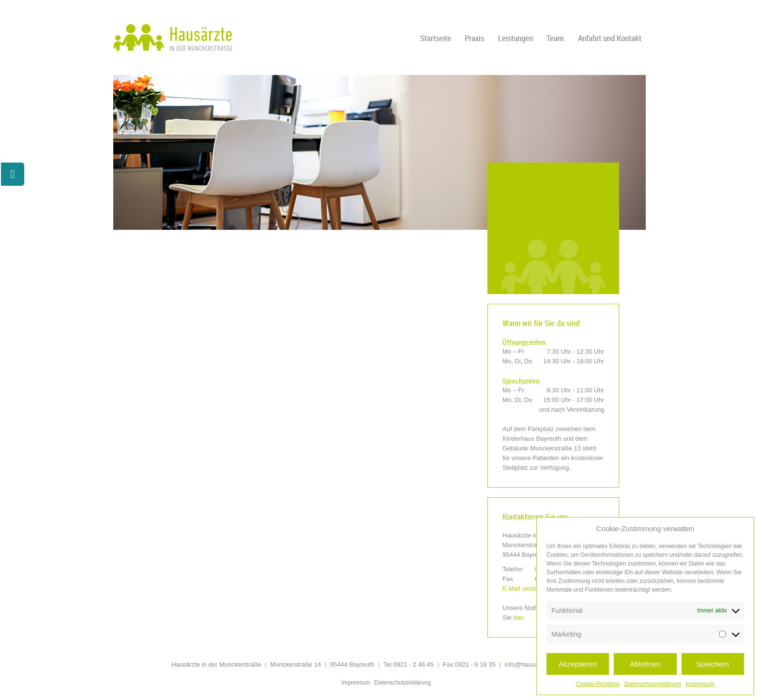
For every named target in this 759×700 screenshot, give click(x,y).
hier (518, 618)
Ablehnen (645, 664)
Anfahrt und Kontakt (610, 38)
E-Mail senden (523, 588)
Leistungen (516, 38)
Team (555, 38)
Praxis (474, 38)
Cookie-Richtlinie (598, 684)
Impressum (700, 684)
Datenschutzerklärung (653, 684)
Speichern (713, 664)
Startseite (436, 38)
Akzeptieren (578, 664)
